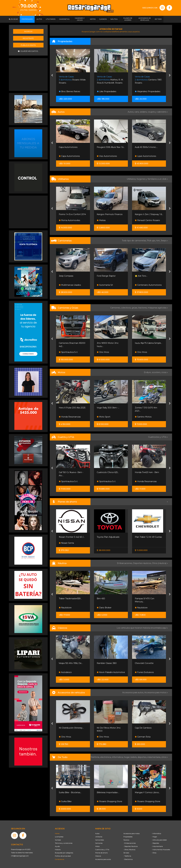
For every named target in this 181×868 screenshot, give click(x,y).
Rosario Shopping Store (109, 801)
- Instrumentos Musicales (161, 850)
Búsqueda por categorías (64, 853)
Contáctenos (60, 859)
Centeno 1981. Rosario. (148, 80)
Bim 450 (101, 599)
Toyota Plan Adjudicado (108, 537)
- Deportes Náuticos (131, 846)
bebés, (134, 757)
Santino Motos (143, 417)
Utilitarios (99, 837)
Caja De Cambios (143, 728)
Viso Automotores (107, 156)
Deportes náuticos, (143, 563)
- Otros (154, 853)
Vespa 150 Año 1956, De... (71, 663)
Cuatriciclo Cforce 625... (108, 472)
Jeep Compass (66, 276)
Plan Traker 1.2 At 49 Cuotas (148, 537)
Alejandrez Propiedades (148, 91)
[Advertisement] (28, 74)
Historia (58, 850)
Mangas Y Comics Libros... (147, 792)
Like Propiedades (107, 91)
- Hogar (154, 837)
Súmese (58, 840)
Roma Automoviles (69, 220)
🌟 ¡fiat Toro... (141, 276)
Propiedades (128, 837)
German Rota (143, 737)
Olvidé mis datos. (28, 51)
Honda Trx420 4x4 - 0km (147, 472)
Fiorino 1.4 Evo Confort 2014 (72, 214)
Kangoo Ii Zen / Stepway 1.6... (149, 214)
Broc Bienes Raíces (69, 91)
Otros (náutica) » (160, 563)
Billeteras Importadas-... (108, 792)
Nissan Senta (66, 543)
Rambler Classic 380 (107, 663)
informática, (118, 757)
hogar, (127, 757)
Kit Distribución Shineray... (71, 728)
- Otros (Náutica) (129, 850)
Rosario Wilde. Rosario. (72, 80)
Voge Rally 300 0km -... (108, 408)
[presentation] (52, 76)
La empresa (59, 837)
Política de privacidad (63, 856)
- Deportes (155, 843)
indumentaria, (154, 757)
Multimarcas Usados (70, 285)
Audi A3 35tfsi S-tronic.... (146, 147)
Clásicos (98, 856)
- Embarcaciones (130, 843)
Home (57, 834)
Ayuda (57, 846)
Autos (97, 834)
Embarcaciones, (125, 563)
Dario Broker (104, 608)
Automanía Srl (105, 285)
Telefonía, (95, 757)
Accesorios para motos (155, 693)
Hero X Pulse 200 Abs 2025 (72, 408)
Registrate (28, 38)
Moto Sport (104, 417)
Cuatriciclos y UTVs (102, 850)
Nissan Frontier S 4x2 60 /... (72, 537)
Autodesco (65, 672)
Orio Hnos (103, 352)
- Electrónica (128, 859)
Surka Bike (65, 801)
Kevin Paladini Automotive (111, 672)
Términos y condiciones (64, 843)
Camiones (99, 843)
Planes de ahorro (101, 853)
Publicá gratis (28, 45)
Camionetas (100, 840)
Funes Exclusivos (144, 672)
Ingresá (28, 31)
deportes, (143, 757)
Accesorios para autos (103, 859)
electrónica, (106, 757)
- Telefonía (127, 856)
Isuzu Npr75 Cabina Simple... (149, 343)
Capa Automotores (68, 147)
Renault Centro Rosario (147, 220)
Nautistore (65, 608)
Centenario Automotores (148, 285)
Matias (101, 220)
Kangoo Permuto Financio (110, 214)
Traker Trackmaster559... (70, 599)
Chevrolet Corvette (144, 663)
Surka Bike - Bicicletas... (70, 792)
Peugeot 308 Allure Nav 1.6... (111, 147)
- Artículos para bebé (159, 840)
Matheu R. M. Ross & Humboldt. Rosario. (110, 80)
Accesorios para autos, (133, 693)
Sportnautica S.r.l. (68, 352)
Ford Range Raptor (106, 276)
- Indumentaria (157, 846)
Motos (97, 846)
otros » (165, 757)
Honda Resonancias (70, 417)
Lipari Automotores (145, 156)
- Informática (156, 834)
